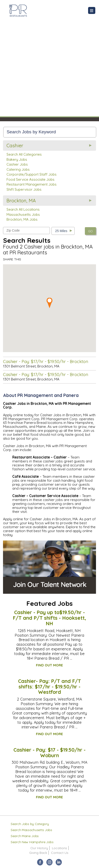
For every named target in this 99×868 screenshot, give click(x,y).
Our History (39, 848)
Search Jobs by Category (30, 824)
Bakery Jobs (17, 159)
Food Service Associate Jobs (30, 179)
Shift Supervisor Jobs (24, 189)
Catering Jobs (18, 169)
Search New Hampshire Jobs (32, 842)
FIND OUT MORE (49, 665)
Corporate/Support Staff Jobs (32, 174)
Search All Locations (23, 209)
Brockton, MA (21, 201)
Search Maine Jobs (25, 836)
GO (90, 231)
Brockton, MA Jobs (22, 219)
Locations (59, 848)
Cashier (15, 146)
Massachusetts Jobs (23, 215)
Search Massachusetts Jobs (31, 830)
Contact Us (60, 853)
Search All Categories (24, 154)
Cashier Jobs (17, 164)
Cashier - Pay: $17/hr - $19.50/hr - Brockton (46, 362)
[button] (49, 303)
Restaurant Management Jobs (32, 184)
